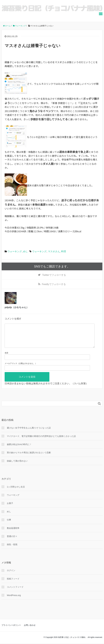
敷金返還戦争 (13, 533)
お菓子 (10, 508)
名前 (6, 358)
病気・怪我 (12, 549)
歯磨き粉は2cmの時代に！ (19, 449)
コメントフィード (15, 592)
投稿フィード (13, 584)
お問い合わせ (30, 630)
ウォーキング (15, 251)
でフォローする (54, 275)
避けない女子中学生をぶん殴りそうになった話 (29, 433)
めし (26, 251)
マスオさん (54, 251)
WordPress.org (14, 600)
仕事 (9, 524)
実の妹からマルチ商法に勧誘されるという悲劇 (29, 457)
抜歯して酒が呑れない (17, 466)
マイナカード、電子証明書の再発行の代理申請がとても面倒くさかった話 (41, 441)
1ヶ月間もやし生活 (16, 492)
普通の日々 (12, 541)
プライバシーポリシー (11, 630)
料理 (64, 251)
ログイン (11, 575)
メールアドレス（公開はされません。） (21, 368)
